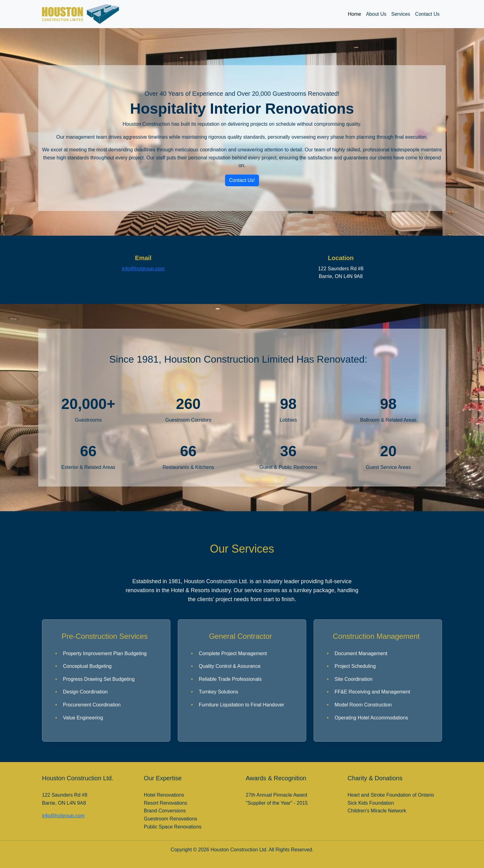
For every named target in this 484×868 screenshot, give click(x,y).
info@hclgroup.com (143, 269)
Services (401, 14)
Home (355, 14)
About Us (376, 14)
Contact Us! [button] (242, 180)
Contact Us (427, 14)
